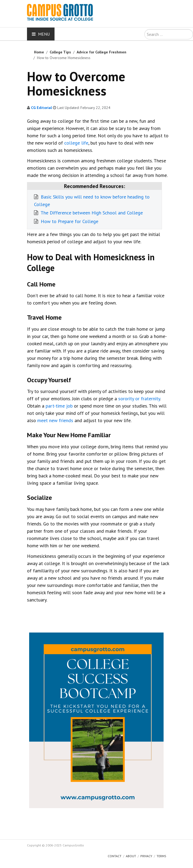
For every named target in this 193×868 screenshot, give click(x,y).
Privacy (146, 856)
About (131, 856)
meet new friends (55, 420)
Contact (115, 856)
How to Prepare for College (69, 221)
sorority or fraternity (139, 399)
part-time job (59, 406)
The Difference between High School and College (91, 213)
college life (76, 143)
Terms (161, 856)
